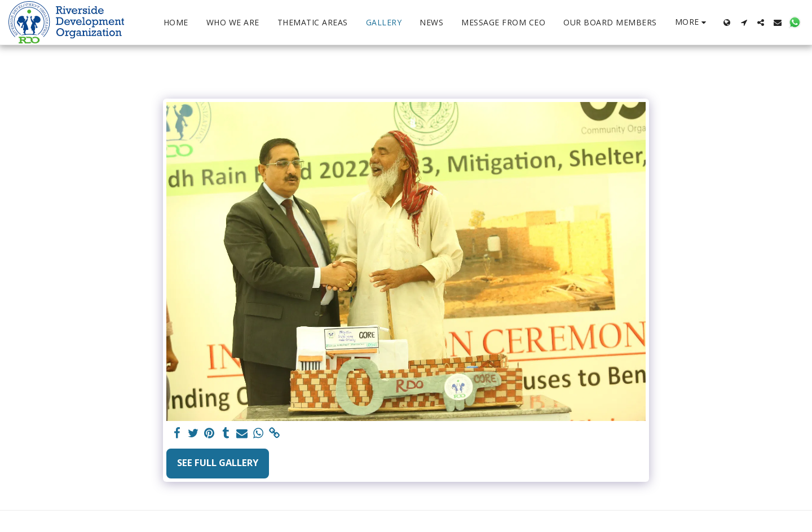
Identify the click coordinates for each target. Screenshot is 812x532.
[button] (744, 23)
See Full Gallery (218, 462)
